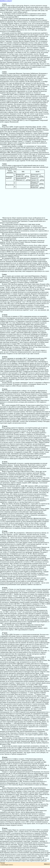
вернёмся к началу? (6, 1)
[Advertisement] (25, 201)
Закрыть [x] (47, 864)
